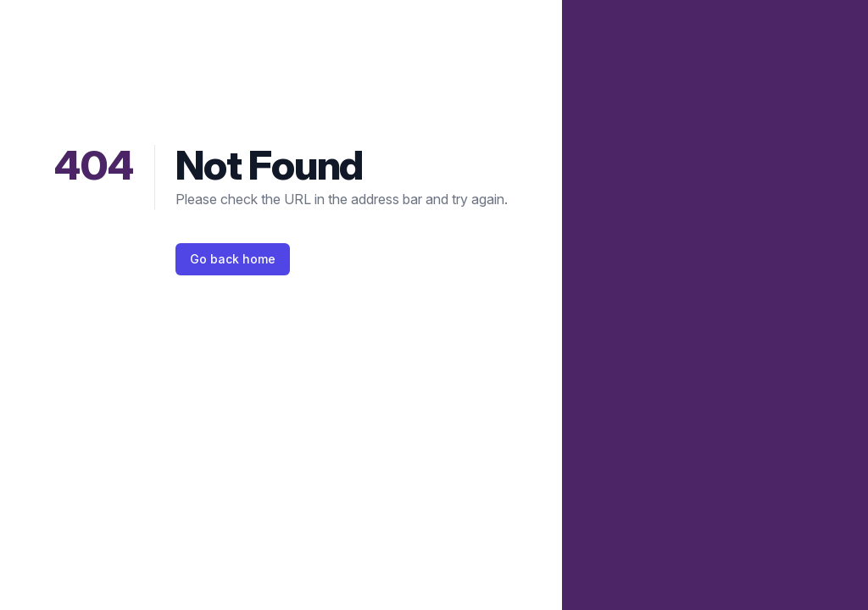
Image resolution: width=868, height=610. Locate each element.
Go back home (233, 259)
